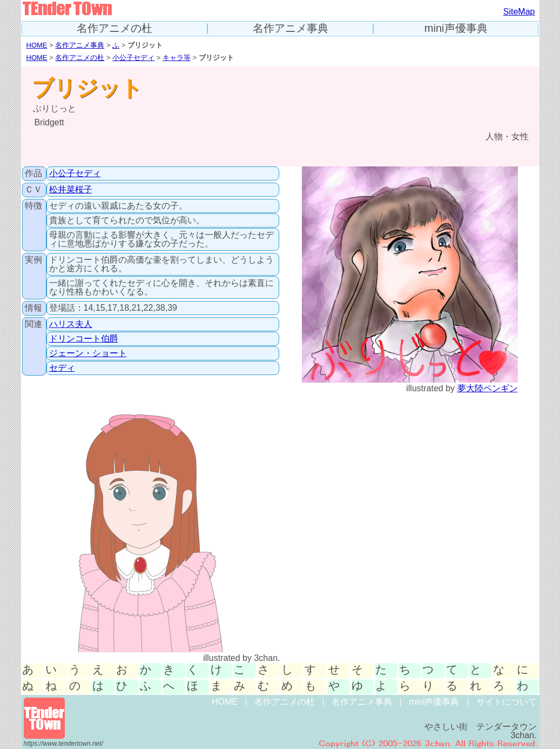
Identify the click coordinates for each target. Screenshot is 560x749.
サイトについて (507, 702)
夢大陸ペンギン (488, 388)
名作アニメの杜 (114, 28)
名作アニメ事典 (291, 28)
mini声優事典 (456, 28)
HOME (37, 45)
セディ (62, 368)
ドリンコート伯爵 (84, 339)
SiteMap (519, 12)
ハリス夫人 (71, 324)
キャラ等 (177, 58)
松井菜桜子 (71, 189)
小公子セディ (133, 58)
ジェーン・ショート (88, 353)
